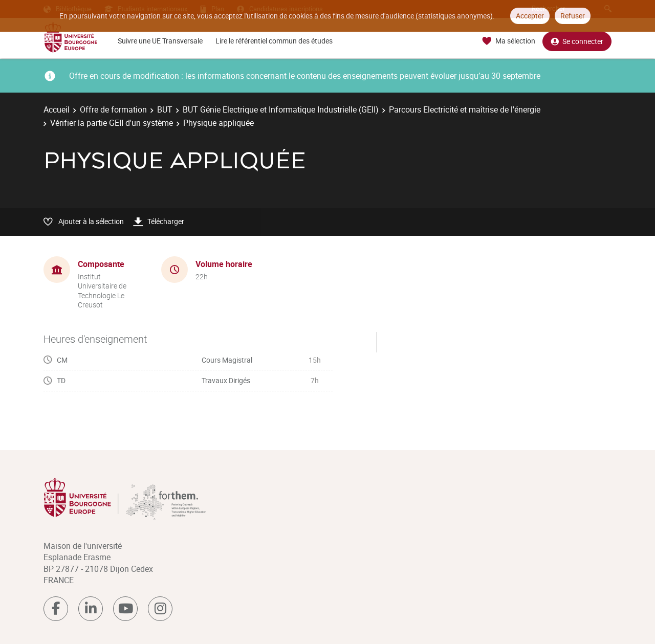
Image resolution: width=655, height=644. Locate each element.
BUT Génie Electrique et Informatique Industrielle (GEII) (281, 109)
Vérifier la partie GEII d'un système (112, 123)
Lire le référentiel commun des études (274, 41)
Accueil (57, 109)
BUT (165, 109)
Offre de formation (113, 109)
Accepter (530, 16)
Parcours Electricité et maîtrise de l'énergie (465, 109)
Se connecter (577, 41)
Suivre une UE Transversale (160, 41)
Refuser (573, 16)
